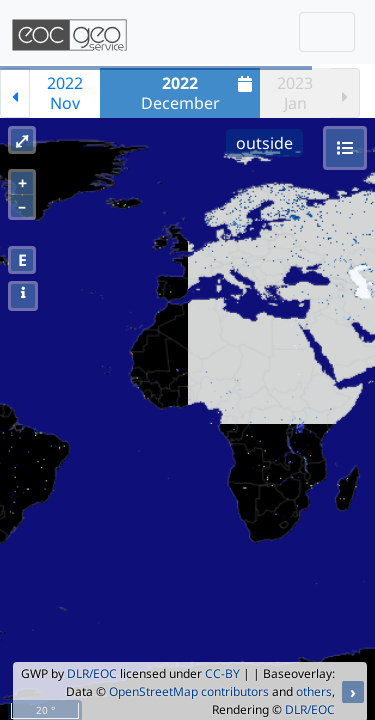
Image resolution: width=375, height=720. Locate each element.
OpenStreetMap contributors (189, 691)
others (314, 691)
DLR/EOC (92, 673)
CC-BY (222, 673)
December (199, 93)
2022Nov (65, 93)
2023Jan (295, 93)
